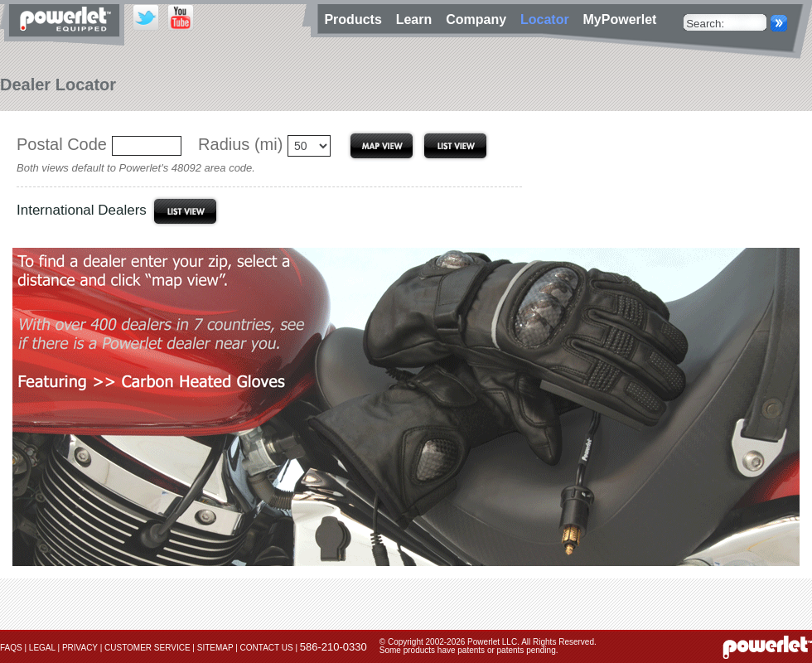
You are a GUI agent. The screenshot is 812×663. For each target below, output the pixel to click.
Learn (418, 19)
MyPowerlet (620, 19)
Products (355, 19)
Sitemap (215, 648)
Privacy (80, 648)
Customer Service (147, 648)
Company (480, 19)
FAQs (11, 648)
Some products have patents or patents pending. (469, 650)
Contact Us (267, 648)
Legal (42, 648)
